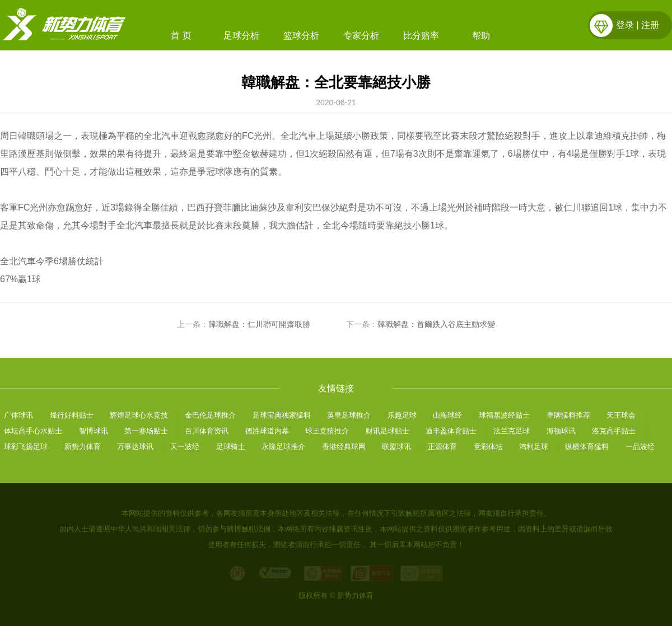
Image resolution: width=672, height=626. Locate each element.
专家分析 (361, 36)
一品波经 (640, 447)
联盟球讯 (396, 447)
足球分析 (241, 36)
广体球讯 (18, 415)
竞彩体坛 (488, 447)
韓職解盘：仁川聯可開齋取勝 (259, 324)
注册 (650, 25)
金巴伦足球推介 (210, 415)
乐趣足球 (402, 415)
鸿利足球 (534, 447)
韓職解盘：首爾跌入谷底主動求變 (436, 324)
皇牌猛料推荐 (568, 415)
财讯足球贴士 (388, 431)
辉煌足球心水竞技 (139, 415)
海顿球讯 (561, 431)
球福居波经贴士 (504, 415)
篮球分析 (301, 36)
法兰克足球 (512, 431)
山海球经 (447, 415)
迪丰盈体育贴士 (451, 431)
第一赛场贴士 (146, 431)
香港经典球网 (344, 447)
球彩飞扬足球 (26, 447)
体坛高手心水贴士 (33, 431)
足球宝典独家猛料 (282, 415)
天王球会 (621, 415)
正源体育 (442, 447)
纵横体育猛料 (587, 447)
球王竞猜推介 (327, 431)
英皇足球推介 (349, 415)
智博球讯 (94, 431)
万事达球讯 (135, 447)
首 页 (181, 36)
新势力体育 (83, 447)
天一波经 (185, 447)
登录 (625, 25)
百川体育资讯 (207, 431)
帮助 (481, 36)
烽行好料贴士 (72, 415)
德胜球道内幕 (267, 431)
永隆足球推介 (283, 447)
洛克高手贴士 (614, 431)
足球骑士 (231, 447)
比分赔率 (421, 36)
